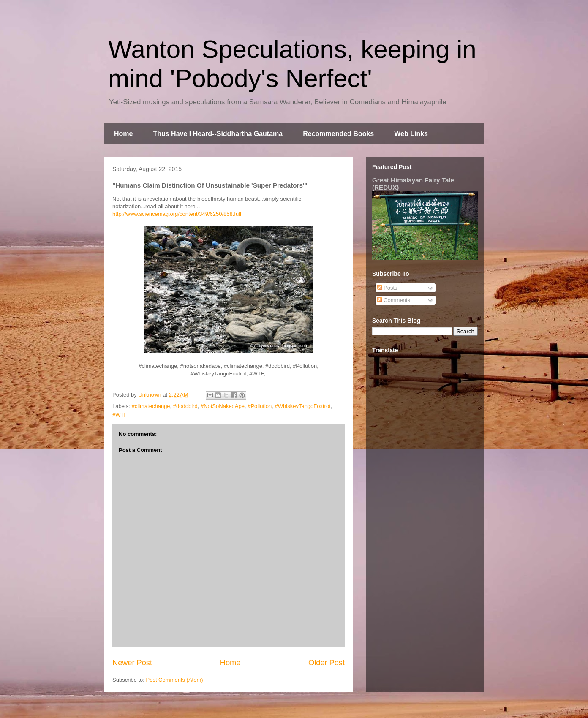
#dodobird (185, 406)
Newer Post (132, 663)
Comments (394, 300)
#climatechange (151, 406)
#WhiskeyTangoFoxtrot (303, 406)
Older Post (327, 663)
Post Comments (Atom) (175, 680)
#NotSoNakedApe (223, 406)
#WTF (120, 415)
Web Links (411, 134)
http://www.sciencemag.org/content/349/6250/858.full (177, 214)
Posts (387, 288)
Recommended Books (338, 134)
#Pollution (260, 406)
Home (123, 134)
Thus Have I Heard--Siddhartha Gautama (218, 134)
